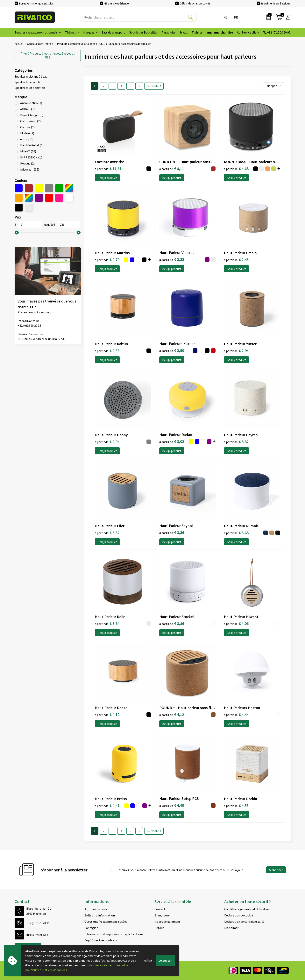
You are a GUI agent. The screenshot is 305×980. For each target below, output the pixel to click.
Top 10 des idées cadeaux (101, 940)
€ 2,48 (236, 259)
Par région (91, 928)
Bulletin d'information (100, 915)
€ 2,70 (107, 259)
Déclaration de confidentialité (244, 921)
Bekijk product (107, 178)
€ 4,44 (236, 714)
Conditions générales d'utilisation (247, 909)
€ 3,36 (172, 532)
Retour (159, 928)
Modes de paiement (167, 921)
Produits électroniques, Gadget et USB (81, 44)
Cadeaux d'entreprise (40, 44)
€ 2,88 (107, 350)
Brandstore (162, 915)
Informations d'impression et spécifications (114, 934)
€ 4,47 (107, 805)
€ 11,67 (108, 168)
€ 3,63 (236, 532)
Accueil (19, 44)
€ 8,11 (172, 168)
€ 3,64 (107, 623)
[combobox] (138, 17)
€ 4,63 (236, 168)
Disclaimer (231, 928)
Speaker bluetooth (27, 82)
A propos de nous (96, 909)
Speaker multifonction (30, 88)
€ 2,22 (172, 259)
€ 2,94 (236, 350)
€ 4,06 (236, 623)
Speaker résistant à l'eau (31, 76)
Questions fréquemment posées (106, 921)
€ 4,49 (172, 805)
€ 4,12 (172, 714)
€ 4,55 (236, 805)
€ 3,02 (172, 441)
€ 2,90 (172, 350)
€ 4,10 (107, 714)
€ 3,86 (172, 623)
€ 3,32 (236, 441)
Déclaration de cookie (239, 915)
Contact (160, 909)
